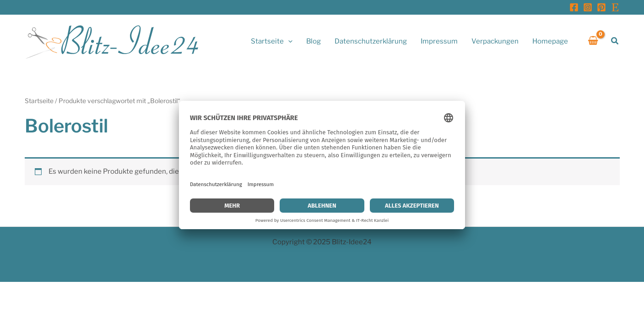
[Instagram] (588, 7)
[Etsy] (615, 7)
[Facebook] (574, 7)
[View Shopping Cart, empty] (593, 41)
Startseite (39, 101)
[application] (288, 41)
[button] (615, 41)
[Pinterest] (601, 7)
